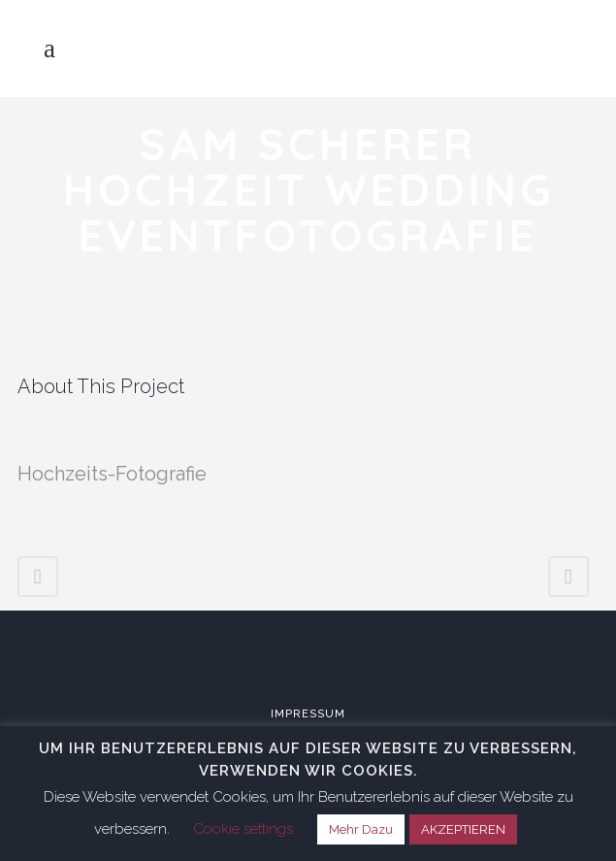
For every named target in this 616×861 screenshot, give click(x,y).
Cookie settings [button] (243, 829)
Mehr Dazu (361, 829)
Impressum (308, 714)
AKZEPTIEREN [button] (463, 829)
